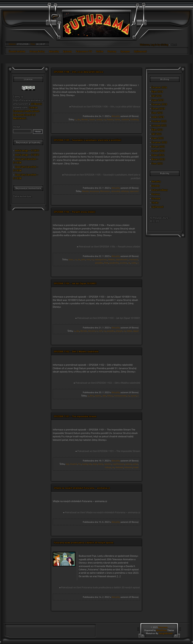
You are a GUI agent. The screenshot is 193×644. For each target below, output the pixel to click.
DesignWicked (166, 633)
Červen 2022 (158, 147)
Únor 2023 (157, 113)
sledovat (119, 467)
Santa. (118, 119)
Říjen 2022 (157, 130)
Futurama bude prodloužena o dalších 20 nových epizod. (84, 543)
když (95, 464)
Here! (174, 45)
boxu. (71, 259)
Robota (110, 119)
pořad (135, 464)
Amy (92, 396)
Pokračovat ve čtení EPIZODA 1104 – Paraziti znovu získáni (109, 246)
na (105, 119)
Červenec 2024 (159, 87)
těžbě (129, 331)
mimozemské (120, 396)
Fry (80, 464)
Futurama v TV (84, 51)
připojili (119, 331)
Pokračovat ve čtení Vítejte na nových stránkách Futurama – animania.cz (103, 512)
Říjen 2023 (157, 92)
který (101, 464)
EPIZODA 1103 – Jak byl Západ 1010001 (75, 283)
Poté (106, 263)
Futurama (163, 627)
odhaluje (125, 191)
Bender (85, 119)
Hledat (17, 127)
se (129, 263)
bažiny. (98, 396)
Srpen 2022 (158, 138)
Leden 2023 (158, 117)
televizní (128, 467)
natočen (108, 464)
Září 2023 (157, 96)
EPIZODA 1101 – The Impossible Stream (75, 416)
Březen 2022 (158, 159)
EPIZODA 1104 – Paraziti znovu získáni (75, 212)
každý (85, 464)
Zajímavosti (140, 51)
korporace (95, 191)
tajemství (134, 191)
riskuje (108, 467)
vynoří (134, 396)
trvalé (136, 467)
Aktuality (54, 51)
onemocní (134, 259)
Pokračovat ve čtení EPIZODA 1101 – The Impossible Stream (109, 451)
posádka (99, 263)
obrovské (115, 191)
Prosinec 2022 (159, 121)
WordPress (162, 630)
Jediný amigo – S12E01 (27, 150)
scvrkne (123, 263)
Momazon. (105, 191)
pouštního (114, 263)
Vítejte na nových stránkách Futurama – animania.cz (82, 488)
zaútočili (125, 119)
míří (100, 331)
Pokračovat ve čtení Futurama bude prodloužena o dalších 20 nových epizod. (101, 587)
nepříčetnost (119, 464)
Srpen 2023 (158, 100)
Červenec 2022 (159, 142)
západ (136, 331)
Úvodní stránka (17, 51)
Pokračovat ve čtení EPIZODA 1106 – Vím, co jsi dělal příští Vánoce (106, 106)
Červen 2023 (158, 108)
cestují (99, 119)
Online (100, 51)
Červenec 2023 (159, 104)
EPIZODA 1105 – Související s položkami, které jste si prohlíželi (87, 140)
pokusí (129, 464)
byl (67, 464)
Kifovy (110, 396)
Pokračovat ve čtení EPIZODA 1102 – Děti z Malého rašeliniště (108, 383)
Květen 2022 (158, 151)
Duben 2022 (158, 155)
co (76, 259)
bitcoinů (92, 331)
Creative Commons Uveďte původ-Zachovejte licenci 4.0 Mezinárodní (26, 113)
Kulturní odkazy (160, 190)
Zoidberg (134, 119)
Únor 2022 (157, 163)
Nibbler (111, 259)
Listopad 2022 (159, 125)
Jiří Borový (36, 104)
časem (92, 119)
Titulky (155, 203)
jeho (83, 259)
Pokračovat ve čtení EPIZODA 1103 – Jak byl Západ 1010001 (109, 318)
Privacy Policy (37, 51)
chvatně (74, 464)
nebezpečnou (101, 259)
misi (88, 259)
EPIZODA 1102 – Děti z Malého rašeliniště (76, 351)
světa (134, 263)
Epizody (67, 51)
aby (79, 119)
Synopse (125, 51)
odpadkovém (122, 259)
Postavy (112, 51)
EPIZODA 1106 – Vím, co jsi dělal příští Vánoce (78, 72)
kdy (90, 464)
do (79, 259)
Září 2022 (157, 134)
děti (104, 396)
